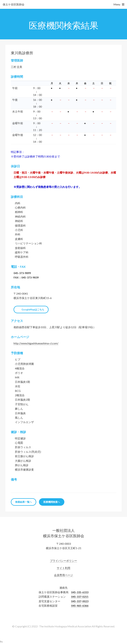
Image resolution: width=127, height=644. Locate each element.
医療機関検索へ (52, 502)
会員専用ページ (63, 575)
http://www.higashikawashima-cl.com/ (36, 343)
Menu (117, 4)
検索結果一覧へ (24, 502)
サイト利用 (63, 568)
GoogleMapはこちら (33, 309)
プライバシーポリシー (63, 561)
